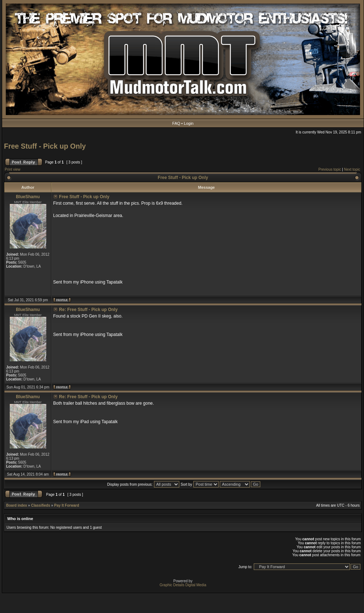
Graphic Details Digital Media (183, 585)
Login (189, 123)
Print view (12, 169)
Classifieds (41, 505)
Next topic (352, 169)
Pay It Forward (67, 505)
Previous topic (330, 169)
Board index (17, 505)
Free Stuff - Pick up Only (45, 146)
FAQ (176, 123)
